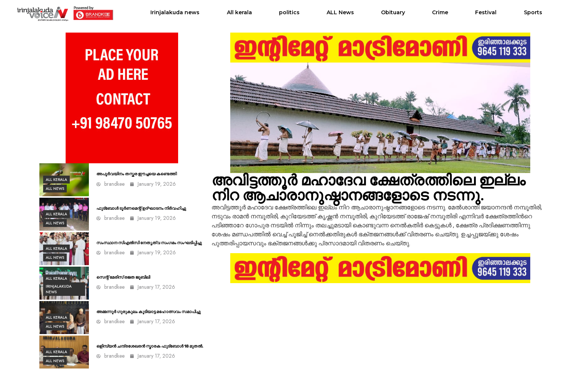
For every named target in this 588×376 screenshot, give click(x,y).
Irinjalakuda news (175, 12)
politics (289, 12)
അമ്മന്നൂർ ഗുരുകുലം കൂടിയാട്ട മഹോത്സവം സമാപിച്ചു (148, 312)
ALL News (340, 12)
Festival (486, 12)
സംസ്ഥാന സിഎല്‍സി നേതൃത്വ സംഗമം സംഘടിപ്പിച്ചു (149, 243)
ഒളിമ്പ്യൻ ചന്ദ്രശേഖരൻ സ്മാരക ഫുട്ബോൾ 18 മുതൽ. (150, 346)
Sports (533, 12)
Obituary (393, 12)
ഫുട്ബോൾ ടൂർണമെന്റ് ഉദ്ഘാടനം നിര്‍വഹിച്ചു (141, 208)
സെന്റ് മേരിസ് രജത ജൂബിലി (123, 277)
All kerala (239, 12)
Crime (440, 12)
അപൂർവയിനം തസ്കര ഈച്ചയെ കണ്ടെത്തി (136, 174)
